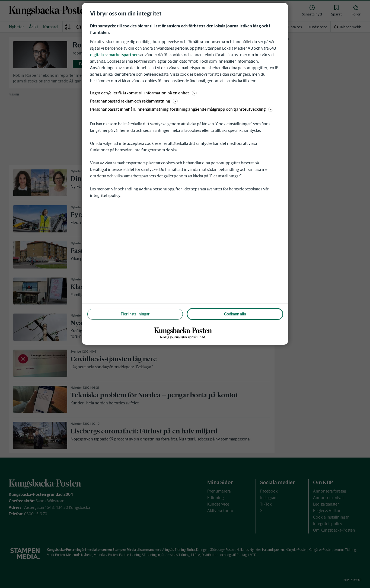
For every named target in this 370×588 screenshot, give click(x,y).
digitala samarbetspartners (115, 55)
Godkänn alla (235, 314)
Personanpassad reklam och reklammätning (134, 101)
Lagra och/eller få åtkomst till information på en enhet (143, 93)
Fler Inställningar (135, 314)
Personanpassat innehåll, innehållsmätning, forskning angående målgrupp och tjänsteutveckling (182, 109)
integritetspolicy (105, 195)
